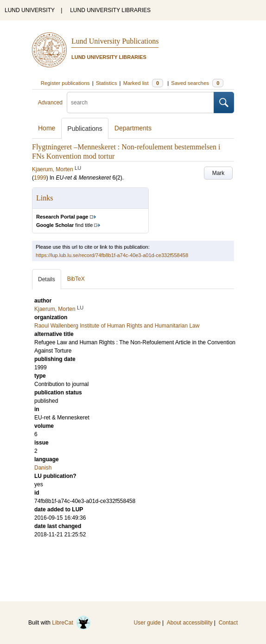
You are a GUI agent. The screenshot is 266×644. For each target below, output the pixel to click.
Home (47, 128)
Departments (133, 128)
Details (47, 279)
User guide (147, 623)
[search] (140, 103)
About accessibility (190, 623)
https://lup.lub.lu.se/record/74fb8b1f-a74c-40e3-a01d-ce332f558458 (112, 255)
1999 (40, 178)
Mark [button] (218, 173)
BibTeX (76, 279)
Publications (85, 129)
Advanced (50, 103)
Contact (228, 623)
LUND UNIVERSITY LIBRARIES (110, 10)
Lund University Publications (115, 41)
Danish (43, 468)
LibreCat (71, 623)
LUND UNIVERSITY (30, 10)
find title (64, 225)
